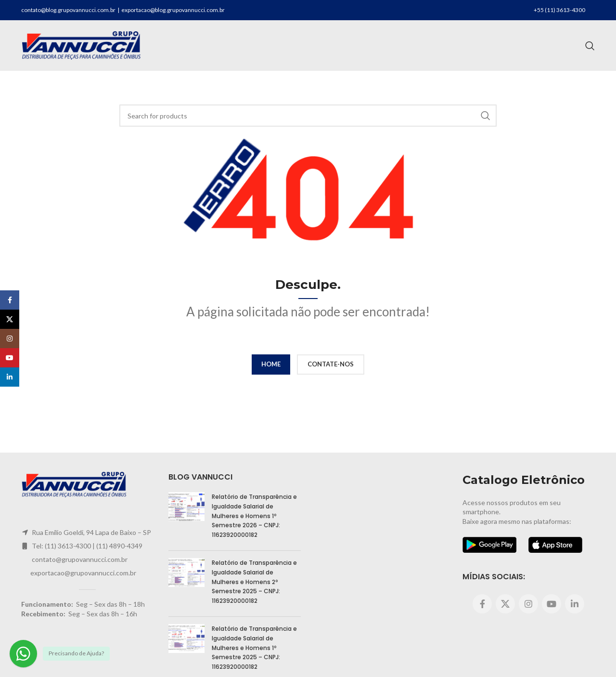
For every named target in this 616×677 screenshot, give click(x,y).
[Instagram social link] (528, 604)
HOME (271, 364)
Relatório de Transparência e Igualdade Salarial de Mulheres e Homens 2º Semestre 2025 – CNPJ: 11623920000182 (254, 581)
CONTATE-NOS (331, 364)
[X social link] (505, 604)
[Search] (590, 46)
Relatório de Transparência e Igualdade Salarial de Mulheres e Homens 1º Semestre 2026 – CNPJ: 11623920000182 (254, 515)
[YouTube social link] (552, 604)
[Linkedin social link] (575, 604)
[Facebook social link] (482, 604)
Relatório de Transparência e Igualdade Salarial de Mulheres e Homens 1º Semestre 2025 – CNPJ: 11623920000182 (254, 647)
